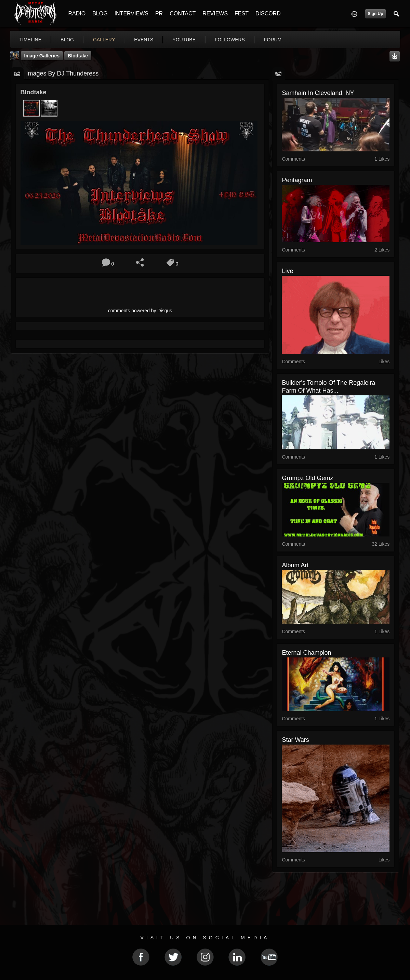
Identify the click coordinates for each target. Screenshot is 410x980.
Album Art (295, 565)
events (144, 40)
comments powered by (140, 311)
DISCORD (268, 13)
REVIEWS (215, 13)
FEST (242, 13)
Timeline (31, 40)
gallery (104, 40)
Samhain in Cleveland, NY (318, 93)
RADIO (77, 13)
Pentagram (297, 180)
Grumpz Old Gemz (307, 478)
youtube (184, 40)
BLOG (100, 13)
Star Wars (295, 740)
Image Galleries (42, 56)
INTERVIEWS (131, 13)
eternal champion (306, 653)
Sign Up (375, 14)
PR (159, 13)
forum (273, 40)
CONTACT (183, 13)
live (287, 271)
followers (230, 40)
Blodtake (78, 56)
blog (67, 40)
